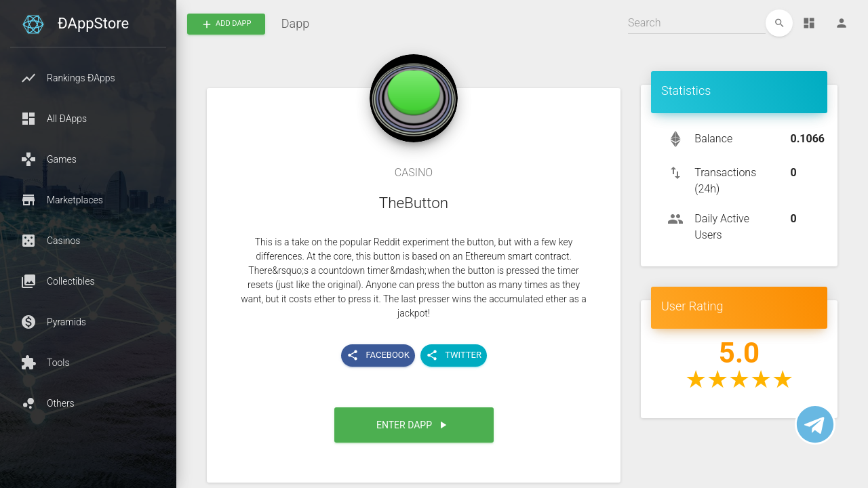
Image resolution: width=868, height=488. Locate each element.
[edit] (779, 23)
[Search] (697, 23)
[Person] (842, 23)
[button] (88, 78)
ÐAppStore (93, 23)
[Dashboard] (809, 23)
